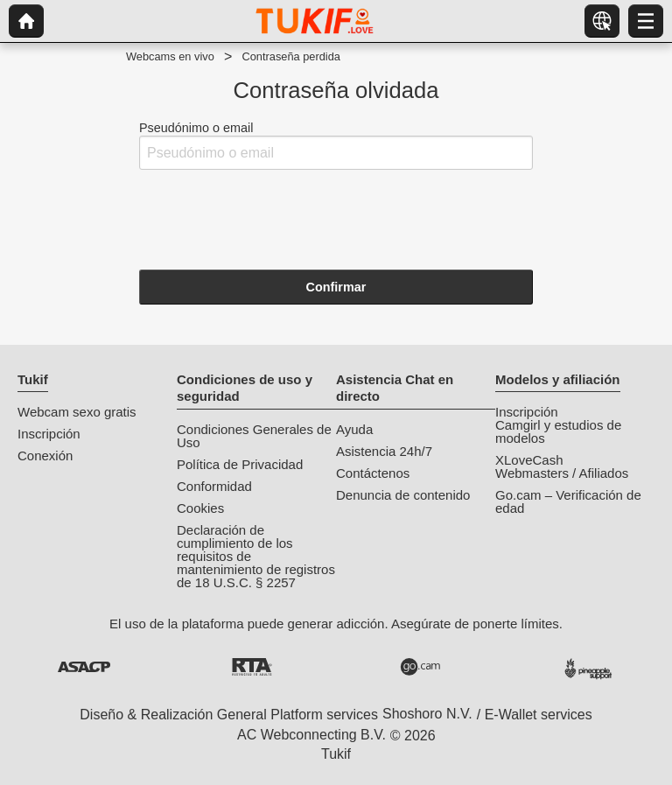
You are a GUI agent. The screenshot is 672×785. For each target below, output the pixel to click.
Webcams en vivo (170, 56)
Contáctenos (373, 473)
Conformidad (214, 486)
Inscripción (49, 434)
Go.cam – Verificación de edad (568, 501)
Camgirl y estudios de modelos (558, 431)
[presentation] (272, 218)
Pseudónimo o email (336, 146)
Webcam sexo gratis (77, 412)
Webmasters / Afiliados (562, 473)
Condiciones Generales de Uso (254, 436)
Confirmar (336, 287)
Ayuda (354, 429)
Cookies (200, 508)
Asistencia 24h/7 (384, 451)
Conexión (45, 456)
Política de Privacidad (240, 464)
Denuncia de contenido (403, 495)
